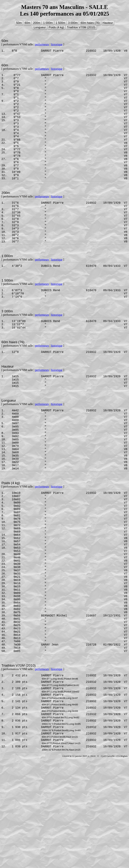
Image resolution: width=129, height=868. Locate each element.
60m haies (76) (90, 23)
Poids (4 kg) (56, 27)
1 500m (60, 23)
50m (19, 23)
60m (27, 23)
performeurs (42, 44)
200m (37, 23)
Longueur (40, 27)
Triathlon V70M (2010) (81, 27)
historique (57, 44)
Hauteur (108, 23)
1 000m (48, 23)
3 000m (73, 23)
